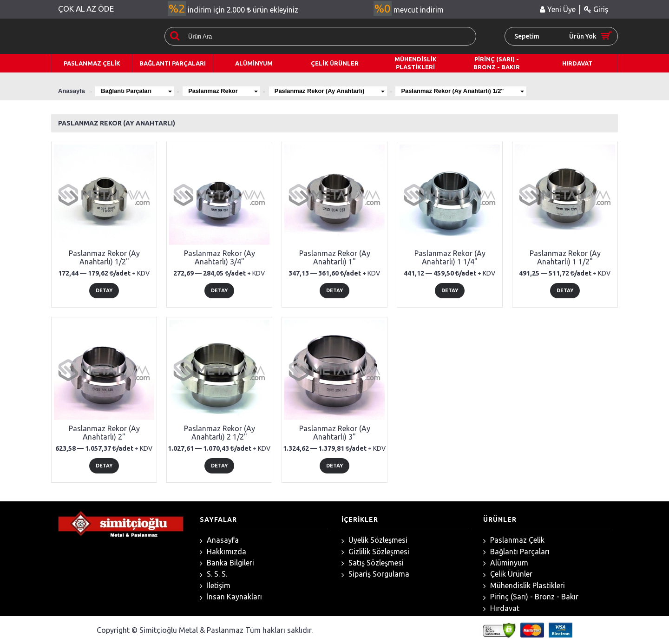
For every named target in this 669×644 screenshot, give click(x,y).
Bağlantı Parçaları (137, 91)
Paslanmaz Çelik (514, 540)
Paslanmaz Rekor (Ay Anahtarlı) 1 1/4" (450, 257)
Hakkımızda (223, 552)
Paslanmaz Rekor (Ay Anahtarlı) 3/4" (220, 257)
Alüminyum (506, 563)
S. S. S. (213, 574)
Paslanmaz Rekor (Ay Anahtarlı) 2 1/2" (220, 433)
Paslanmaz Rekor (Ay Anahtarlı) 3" (335, 433)
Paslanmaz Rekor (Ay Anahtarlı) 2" (104, 433)
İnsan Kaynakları (231, 597)
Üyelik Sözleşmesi (374, 540)
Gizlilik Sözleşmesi (375, 552)
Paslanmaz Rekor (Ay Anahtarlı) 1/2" (467, 91)
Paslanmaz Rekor (225, 91)
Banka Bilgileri (227, 563)
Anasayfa (219, 540)
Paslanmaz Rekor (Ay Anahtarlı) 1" (335, 257)
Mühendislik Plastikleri (524, 586)
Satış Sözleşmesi (373, 563)
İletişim (215, 586)
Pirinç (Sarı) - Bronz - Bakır (531, 597)
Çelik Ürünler (508, 574)
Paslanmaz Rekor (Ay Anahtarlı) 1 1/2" (565, 257)
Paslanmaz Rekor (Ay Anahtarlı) (333, 91)
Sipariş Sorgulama (375, 574)
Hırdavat (501, 608)
